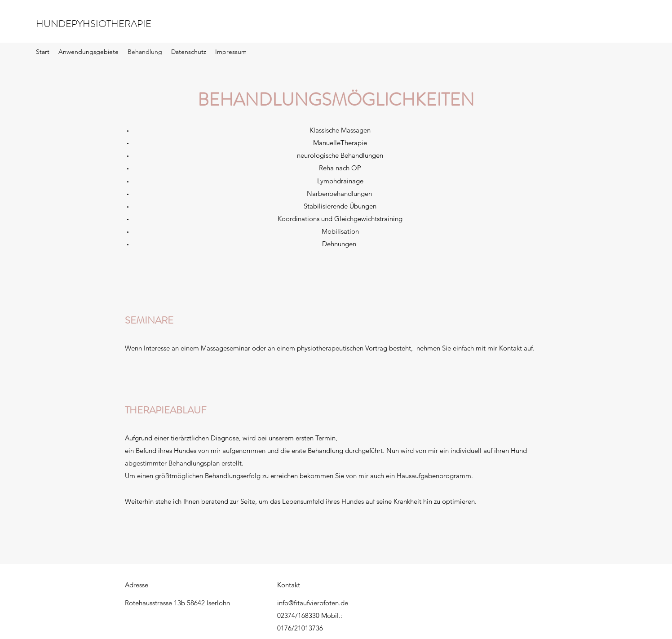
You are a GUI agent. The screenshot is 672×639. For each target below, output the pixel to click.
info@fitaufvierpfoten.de (313, 603)
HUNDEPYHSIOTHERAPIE (94, 24)
